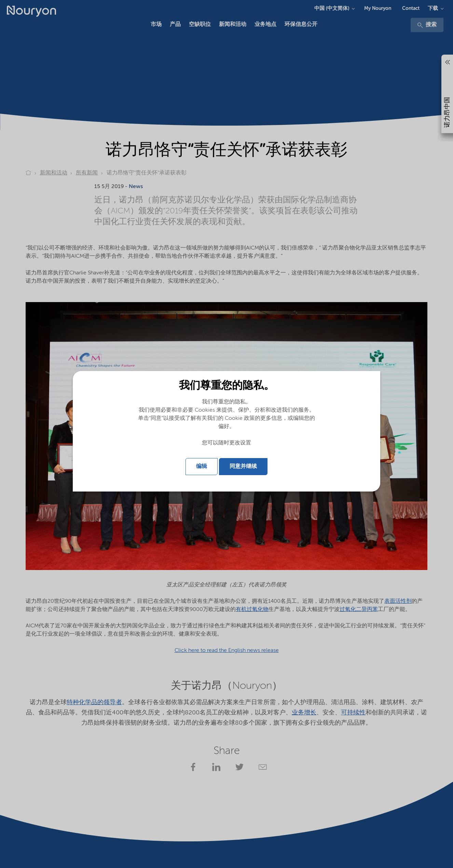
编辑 (202, 467)
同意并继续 (243, 467)
